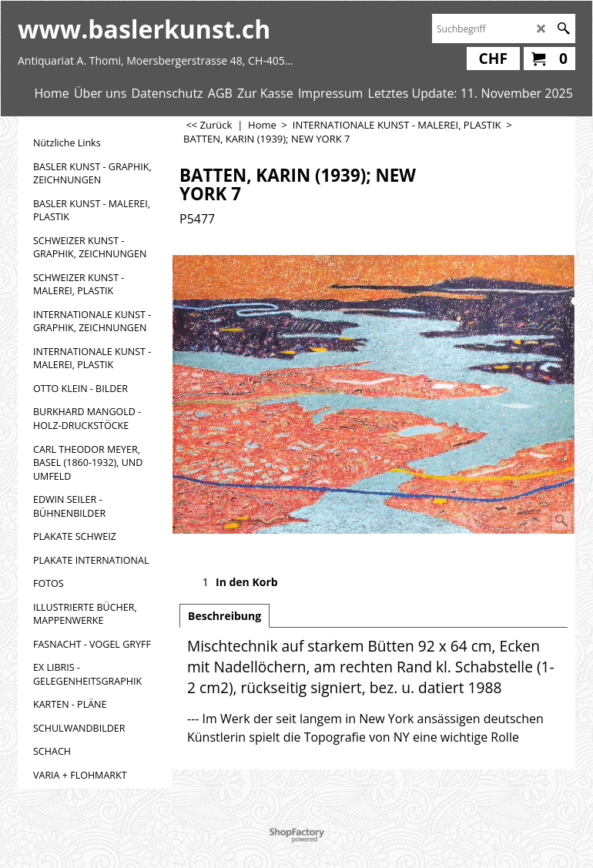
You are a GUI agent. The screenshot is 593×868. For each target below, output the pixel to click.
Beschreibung (224, 616)
